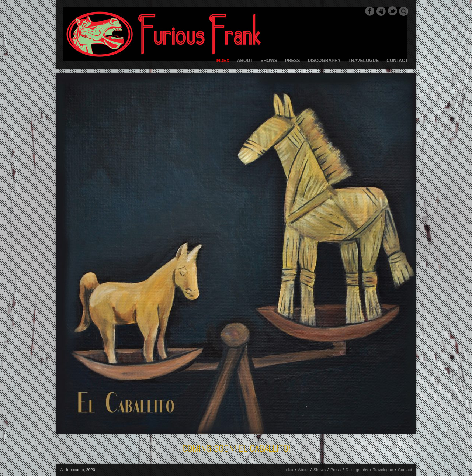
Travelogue (364, 61)
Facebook (369, 11)
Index (223, 61)
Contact (397, 61)
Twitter (392, 11)
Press (293, 61)
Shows (269, 61)
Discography (324, 61)
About (245, 61)
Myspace (381, 11)
